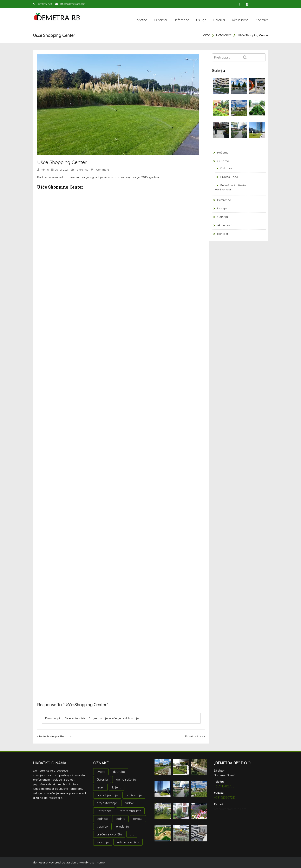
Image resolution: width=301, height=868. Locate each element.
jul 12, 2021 (62, 170)
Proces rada (229, 177)
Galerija (219, 20)
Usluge (201, 20)
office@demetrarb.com (73, 4)
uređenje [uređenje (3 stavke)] (123, 826)
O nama (161, 20)
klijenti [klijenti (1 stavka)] (117, 787)
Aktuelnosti (240, 20)
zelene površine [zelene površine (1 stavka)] (128, 842)
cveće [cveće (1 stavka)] (101, 772)
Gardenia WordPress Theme (85, 862)
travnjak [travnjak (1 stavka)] (102, 826)
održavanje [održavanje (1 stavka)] (134, 795)
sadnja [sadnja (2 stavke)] (120, 819)
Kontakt (262, 20)
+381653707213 (225, 798)
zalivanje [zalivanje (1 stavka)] (103, 842)
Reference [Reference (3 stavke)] (104, 811)
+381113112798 (224, 786)
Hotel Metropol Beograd (56, 736)
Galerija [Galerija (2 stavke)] (102, 779)
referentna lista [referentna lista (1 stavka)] (130, 811)
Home (205, 35)
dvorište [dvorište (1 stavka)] (119, 772)
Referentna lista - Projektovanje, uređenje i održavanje (102, 718)
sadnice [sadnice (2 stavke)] (102, 819)
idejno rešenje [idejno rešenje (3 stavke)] (126, 779)
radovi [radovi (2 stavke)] (129, 803)
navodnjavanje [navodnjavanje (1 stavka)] (107, 795)
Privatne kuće (194, 736)
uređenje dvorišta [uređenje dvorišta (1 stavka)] (109, 834)
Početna (141, 20)
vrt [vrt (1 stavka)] (132, 834)
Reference (181, 20)
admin (45, 170)
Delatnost (227, 168)
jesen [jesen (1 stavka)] (100, 787)
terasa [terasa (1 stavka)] (138, 819)
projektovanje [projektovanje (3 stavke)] (107, 803)
